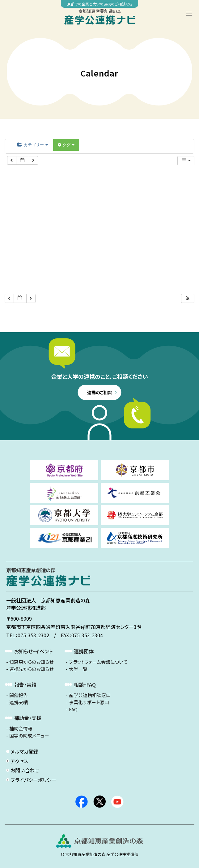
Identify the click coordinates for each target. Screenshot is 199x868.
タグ (66, 145)
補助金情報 (21, 729)
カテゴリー (33, 145)
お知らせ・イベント (33, 651)
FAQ (73, 709)
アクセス (19, 761)
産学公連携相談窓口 (90, 695)
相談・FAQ (85, 684)
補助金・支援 (28, 718)
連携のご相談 (100, 392)
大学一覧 (78, 669)
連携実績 (19, 702)
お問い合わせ (25, 770)
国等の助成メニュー (29, 736)
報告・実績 (25, 684)
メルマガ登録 (24, 751)
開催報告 (19, 695)
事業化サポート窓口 (89, 702)
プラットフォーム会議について (98, 662)
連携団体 (84, 651)
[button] (188, 298)
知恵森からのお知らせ (31, 662)
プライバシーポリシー (33, 780)
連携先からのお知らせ (31, 669)
